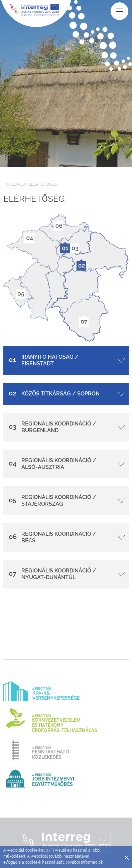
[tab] (66, 360)
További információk (84, 862)
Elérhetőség (43, 184)
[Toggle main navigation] (119, 11)
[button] (66, 360)
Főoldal (13, 184)
